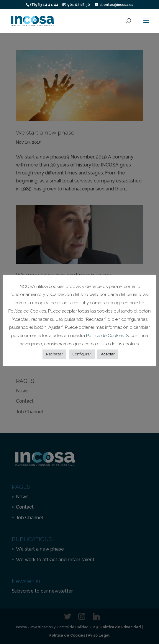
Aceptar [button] (108, 354)
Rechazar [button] (54, 354)
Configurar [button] (82, 354)
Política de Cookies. (106, 336)
